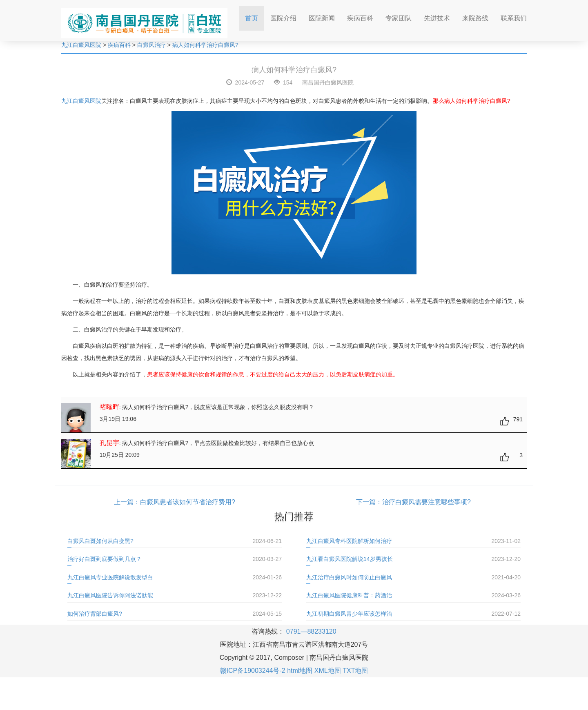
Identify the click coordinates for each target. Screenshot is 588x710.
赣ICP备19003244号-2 (253, 671)
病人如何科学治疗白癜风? (205, 45)
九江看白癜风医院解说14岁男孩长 (350, 559)
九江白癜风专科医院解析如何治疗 (349, 541)
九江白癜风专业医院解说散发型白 (110, 577)
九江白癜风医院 (81, 45)
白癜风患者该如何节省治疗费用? (188, 502)
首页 (255, 16)
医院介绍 (283, 18)
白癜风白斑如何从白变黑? (100, 541)
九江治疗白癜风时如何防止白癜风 (349, 577)
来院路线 (475, 18)
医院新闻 (322, 18)
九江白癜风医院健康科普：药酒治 (349, 595)
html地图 (300, 671)
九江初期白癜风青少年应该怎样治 (349, 614)
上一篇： (127, 502)
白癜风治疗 (151, 45)
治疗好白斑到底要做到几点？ (105, 559)
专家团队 (399, 18)
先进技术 (437, 18)
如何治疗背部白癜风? (95, 614)
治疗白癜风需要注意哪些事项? (427, 502)
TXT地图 (355, 671)
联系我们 (514, 18)
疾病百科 (360, 18)
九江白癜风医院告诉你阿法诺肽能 (110, 595)
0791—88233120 (311, 631)
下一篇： (369, 502)
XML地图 (328, 671)
